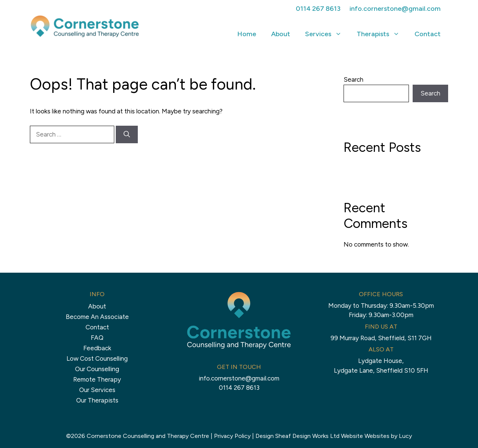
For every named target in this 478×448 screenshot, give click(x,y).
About (281, 34)
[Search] (127, 135)
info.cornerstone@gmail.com (395, 9)
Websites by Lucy (388, 436)
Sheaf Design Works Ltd (307, 436)
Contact (428, 34)
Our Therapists (97, 400)
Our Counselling (97, 369)
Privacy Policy (232, 436)
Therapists (382, 34)
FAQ (97, 338)
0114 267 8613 (318, 9)
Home (247, 34)
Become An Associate (97, 317)
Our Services (97, 390)
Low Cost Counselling (97, 358)
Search (353, 79)
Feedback (97, 348)
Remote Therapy (97, 379)
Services (327, 34)
